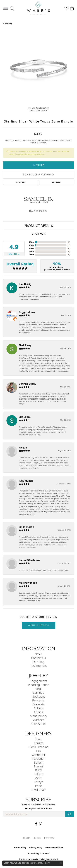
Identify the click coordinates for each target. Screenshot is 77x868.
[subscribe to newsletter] (70, 814)
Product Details (39, 226)
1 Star (31, 255)
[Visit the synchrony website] (49, 838)
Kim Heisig (25, 284)
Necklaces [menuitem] (39, 696)
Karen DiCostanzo (29, 560)
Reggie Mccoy (27, 312)
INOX (38, 770)
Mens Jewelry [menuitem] (39, 716)
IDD (39, 751)
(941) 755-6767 (38, 111)
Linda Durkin (26, 527)
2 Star (31, 251)
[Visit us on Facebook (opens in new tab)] (36, 824)
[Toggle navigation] (5, 9)
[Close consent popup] (61, 863)
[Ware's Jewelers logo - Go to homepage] (38, 9)
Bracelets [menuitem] (38, 704)
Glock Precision (38, 747)
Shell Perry (25, 345)
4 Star (31, 245)
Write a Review (38, 625)
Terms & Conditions (54, 848)
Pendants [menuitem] (38, 700)
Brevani (39, 766)
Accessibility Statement (38, 853)
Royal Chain (38, 790)
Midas (39, 778)
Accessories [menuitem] (38, 724)
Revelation (38, 758)
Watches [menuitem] (38, 720)
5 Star (31, 242)
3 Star (31, 248)
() (69, 242)
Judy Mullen (26, 481)
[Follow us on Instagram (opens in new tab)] (40, 824)
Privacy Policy (36, 848)
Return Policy (20, 848)
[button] (12, 9)
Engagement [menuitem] (38, 681)
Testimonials (39, 666)
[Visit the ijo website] (37, 838)
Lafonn (39, 774)
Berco (38, 739)
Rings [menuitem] (39, 689)
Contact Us (38, 658)
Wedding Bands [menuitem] (39, 685)
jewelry (9, 23)
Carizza (39, 743)
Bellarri (38, 762)
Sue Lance (25, 417)
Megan (23, 448)
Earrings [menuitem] (39, 692)
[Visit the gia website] (27, 838)
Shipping (21, 182)
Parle (38, 786)
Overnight (38, 755)
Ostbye (38, 782)
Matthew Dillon (28, 583)
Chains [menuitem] (38, 712)
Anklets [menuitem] (38, 708)
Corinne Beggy (27, 384)
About (38, 654)
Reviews (38, 234)
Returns (57, 182)
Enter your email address (38, 808)
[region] (38, 69)
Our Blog (39, 662)
